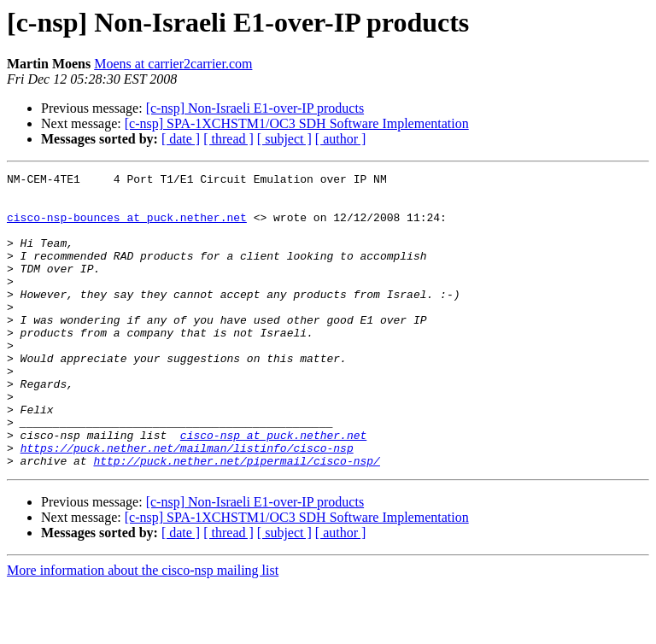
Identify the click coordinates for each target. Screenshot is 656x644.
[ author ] (341, 139)
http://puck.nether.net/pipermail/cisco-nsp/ (236, 519)
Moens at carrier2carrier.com (173, 64)
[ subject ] (284, 139)
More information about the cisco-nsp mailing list (143, 629)
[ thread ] (228, 139)
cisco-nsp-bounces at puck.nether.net (127, 227)
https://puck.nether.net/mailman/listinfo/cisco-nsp (187, 504)
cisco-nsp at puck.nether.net (273, 489)
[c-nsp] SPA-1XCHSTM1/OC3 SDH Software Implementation (297, 123)
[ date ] (181, 139)
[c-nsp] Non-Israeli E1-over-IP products (255, 108)
